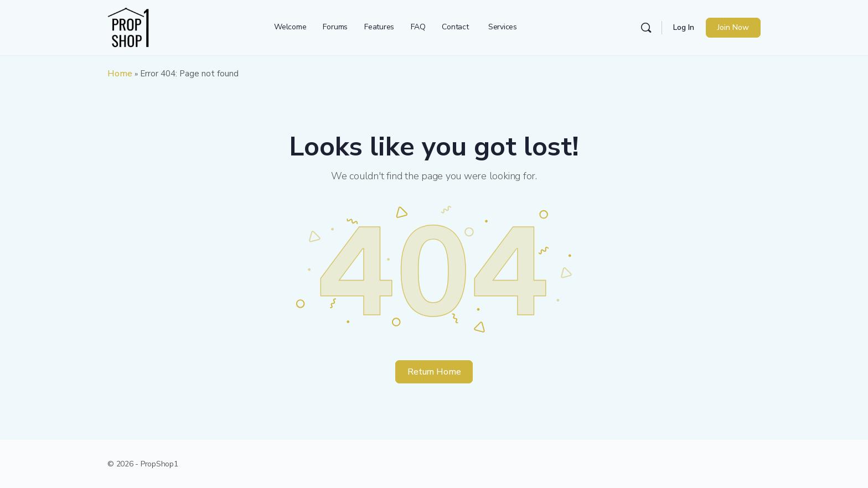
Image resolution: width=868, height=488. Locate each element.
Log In (684, 27)
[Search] (646, 28)
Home (120, 74)
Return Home (434, 372)
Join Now (733, 27)
